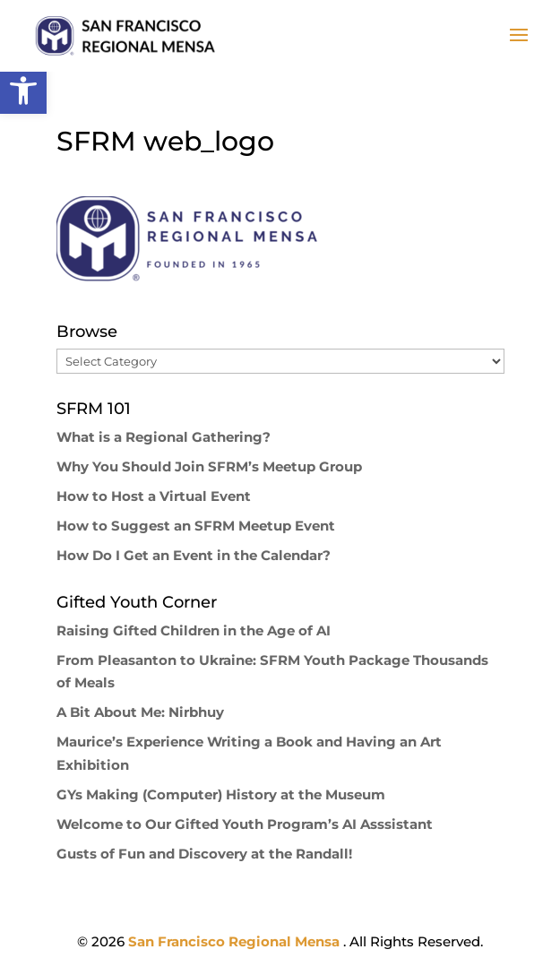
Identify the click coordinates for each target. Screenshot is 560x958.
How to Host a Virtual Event (154, 496)
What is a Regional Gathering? (164, 437)
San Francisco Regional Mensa (236, 941)
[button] (23, 91)
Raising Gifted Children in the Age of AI (194, 630)
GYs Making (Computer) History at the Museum (221, 794)
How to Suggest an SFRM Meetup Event (196, 526)
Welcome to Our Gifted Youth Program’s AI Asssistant (245, 824)
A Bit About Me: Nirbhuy (140, 712)
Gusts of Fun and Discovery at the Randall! (204, 854)
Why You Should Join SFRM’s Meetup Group (209, 466)
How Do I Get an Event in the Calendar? (194, 555)
